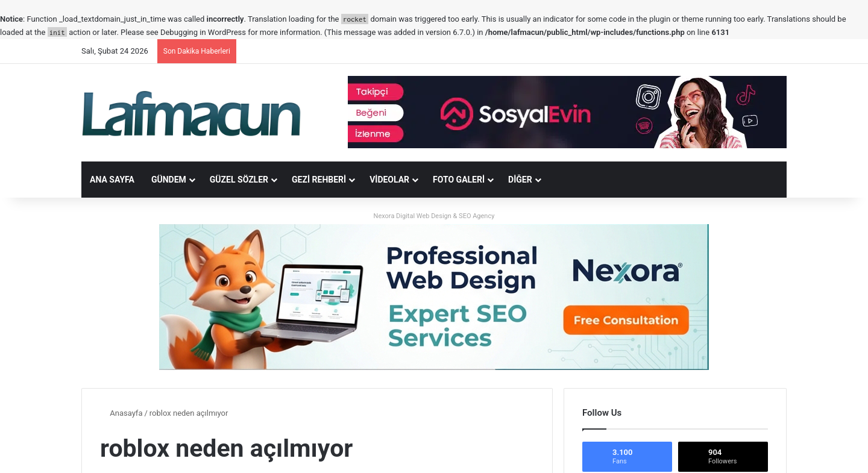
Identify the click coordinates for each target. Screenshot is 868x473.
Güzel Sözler (239, 180)
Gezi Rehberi (319, 180)
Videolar (389, 180)
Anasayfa (121, 413)
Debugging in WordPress (203, 32)
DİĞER (520, 180)
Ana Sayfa (112, 180)
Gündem (169, 180)
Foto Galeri (459, 180)
